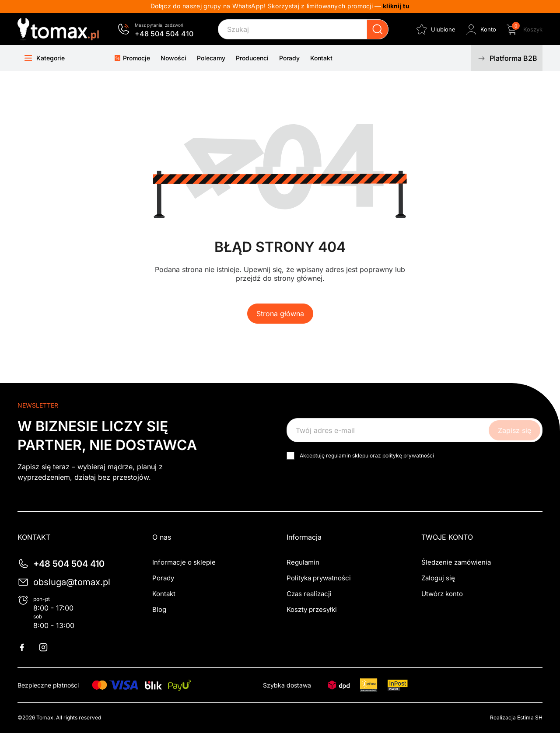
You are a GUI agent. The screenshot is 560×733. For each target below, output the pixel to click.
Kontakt (164, 594)
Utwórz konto (442, 594)
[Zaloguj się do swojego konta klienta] (480, 29)
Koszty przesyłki (312, 609)
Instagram (49, 647)
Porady (163, 578)
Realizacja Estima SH (516, 717)
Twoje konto (447, 537)
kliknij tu (396, 6)
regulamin (338, 456)
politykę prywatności (408, 456)
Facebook (27, 647)
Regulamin (303, 562)
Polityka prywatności (319, 578)
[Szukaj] (303, 29)
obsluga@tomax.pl (72, 582)
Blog (159, 609)
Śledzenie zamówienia (456, 562)
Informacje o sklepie (184, 562)
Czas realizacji (309, 594)
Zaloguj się (438, 578)
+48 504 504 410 (164, 34)
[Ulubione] (435, 29)
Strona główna (280, 314)
